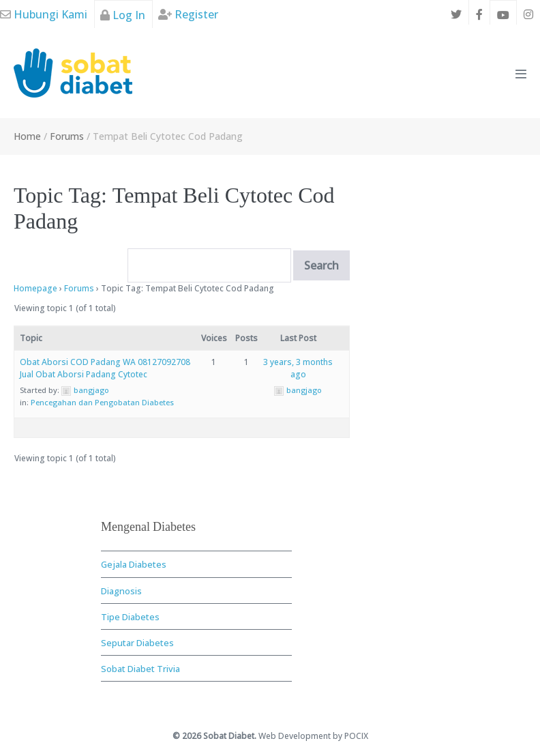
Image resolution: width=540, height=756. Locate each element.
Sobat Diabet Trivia (140, 669)
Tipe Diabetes (130, 617)
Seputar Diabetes (137, 643)
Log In (123, 15)
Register (188, 14)
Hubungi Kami (44, 14)
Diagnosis (121, 591)
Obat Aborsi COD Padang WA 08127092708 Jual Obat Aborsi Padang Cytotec (105, 368)
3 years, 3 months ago (298, 368)
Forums (79, 288)
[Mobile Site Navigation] (521, 74)
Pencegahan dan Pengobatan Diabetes (102, 402)
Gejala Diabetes (134, 564)
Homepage (35, 288)
